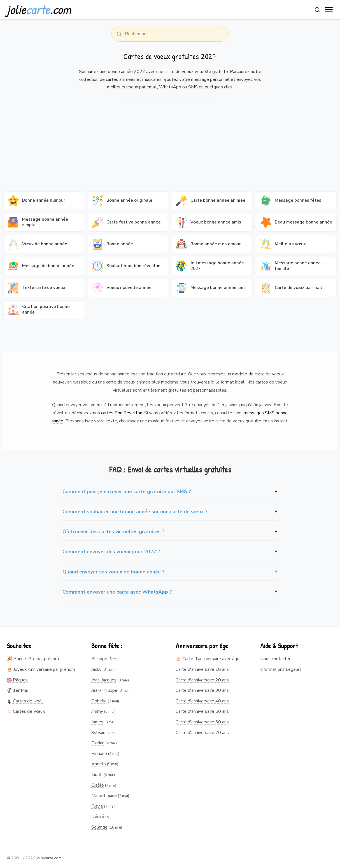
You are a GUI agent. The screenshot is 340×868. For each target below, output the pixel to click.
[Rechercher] (317, 10)
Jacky (96, 669)
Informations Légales (281, 669)
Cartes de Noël (25, 701)
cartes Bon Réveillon (122, 413)
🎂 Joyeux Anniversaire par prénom (41, 669)
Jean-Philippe (104, 690)
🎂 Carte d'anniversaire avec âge (208, 659)
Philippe (99, 659)
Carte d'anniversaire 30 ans (202, 690)
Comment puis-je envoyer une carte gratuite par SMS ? (127, 491)
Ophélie (99, 701)
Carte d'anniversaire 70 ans (202, 733)
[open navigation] (329, 10)
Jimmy (97, 711)
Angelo (99, 764)
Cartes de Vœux (26, 711)
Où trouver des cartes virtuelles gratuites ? (113, 531)
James (97, 722)
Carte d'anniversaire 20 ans (202, 680)
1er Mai (17, 690)
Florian (98, 743)
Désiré (98, 817)
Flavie (97, 806)
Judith (97, 775)
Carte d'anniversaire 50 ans (202, 711)
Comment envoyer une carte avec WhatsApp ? (117, 592)
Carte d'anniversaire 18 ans (202, 669)
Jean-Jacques (104, 680)
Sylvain (98, 733)
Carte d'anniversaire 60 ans (202, 722)
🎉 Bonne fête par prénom (33, 659)
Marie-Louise (104, 796)
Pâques (17, 680)
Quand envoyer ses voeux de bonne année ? (114, 572)
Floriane (99, 754)
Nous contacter (275, 659)
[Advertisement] (170, 147)
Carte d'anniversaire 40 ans (202, 701)
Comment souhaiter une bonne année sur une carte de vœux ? (135, 512)
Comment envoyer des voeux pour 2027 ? (111, 552)
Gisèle (98, 785)
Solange (99, 827)
